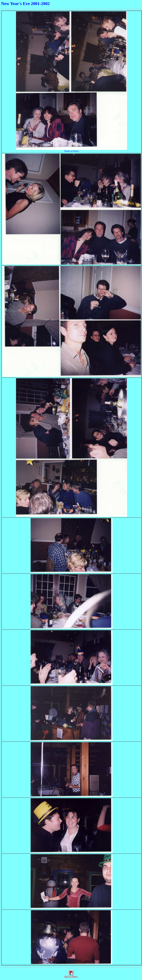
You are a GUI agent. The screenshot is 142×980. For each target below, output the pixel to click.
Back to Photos (71, 976)
